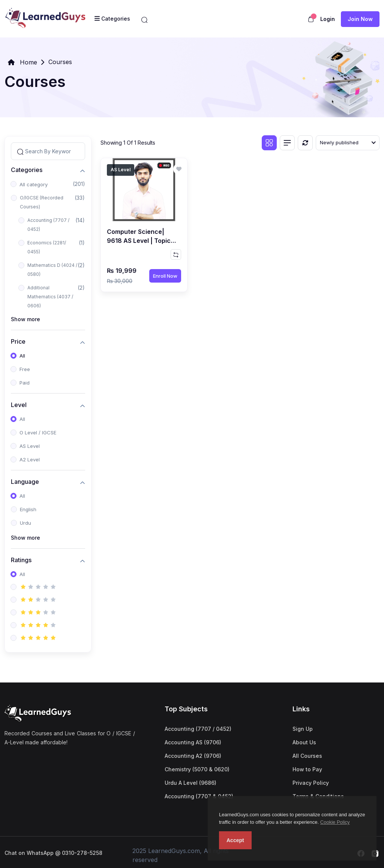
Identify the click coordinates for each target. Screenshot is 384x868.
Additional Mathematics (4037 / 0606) (50, 297)
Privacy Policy (311, 783)
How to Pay (307, 769)
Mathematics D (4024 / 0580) (52, 270)
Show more (25, 319)
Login (328, 19)
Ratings (21, 560)
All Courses (307, 756)
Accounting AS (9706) (193, 742)
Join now (360, 19)
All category (34, 184)
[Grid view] (269, 143)
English (28, 509)
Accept (235, 840)
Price (18, 341)
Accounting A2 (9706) (193, 756)
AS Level (30, 446)
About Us (304, 742)
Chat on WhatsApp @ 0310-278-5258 (53, 853)
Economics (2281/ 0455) (47, 247)
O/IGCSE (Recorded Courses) (42, 202)
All (22, 356)
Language (25, 481)
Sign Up (303, 729)
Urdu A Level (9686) (190, 783)
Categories (27, 170)
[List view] (287, 143)
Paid (25, 383)
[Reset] (305, 143)
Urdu (25, 523)
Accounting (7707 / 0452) (48, 225)
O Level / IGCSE (38, 433)
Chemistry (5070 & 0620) (197, 769)
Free (25, 369)
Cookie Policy (335, 822)
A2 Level (30, 459)
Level (19, 405)
